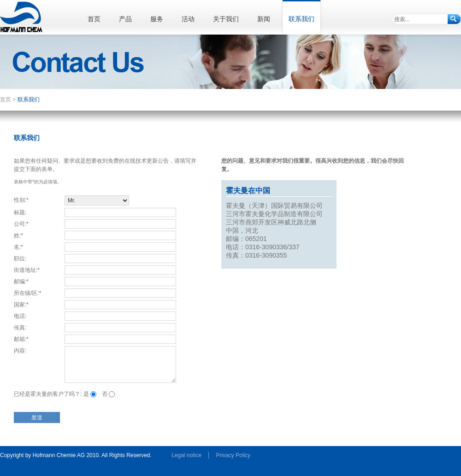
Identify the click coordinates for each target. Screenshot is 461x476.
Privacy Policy (233, 455)
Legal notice (186, 455)
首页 (6, 100)
